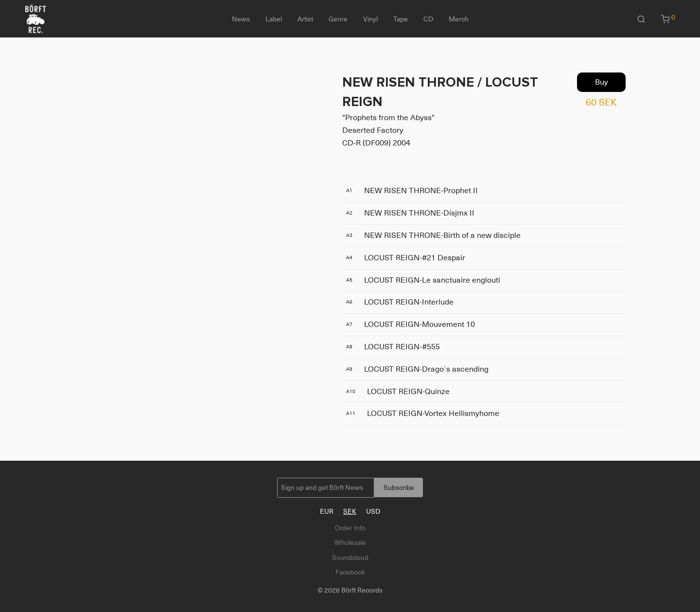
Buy (602, 82)
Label (274, 19)
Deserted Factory (373, 130)
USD (373, 511)
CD (428, 19)
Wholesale (350, 542)
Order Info (350, 528)
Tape (401, 19)
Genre (338, 19)
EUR (327, 511)
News (241, 19)
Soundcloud (350, 558)
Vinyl (370, 19)
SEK (350, 511)
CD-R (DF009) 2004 (376, 143)
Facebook (350, 572)
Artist (305, 19)
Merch (459, 19)
